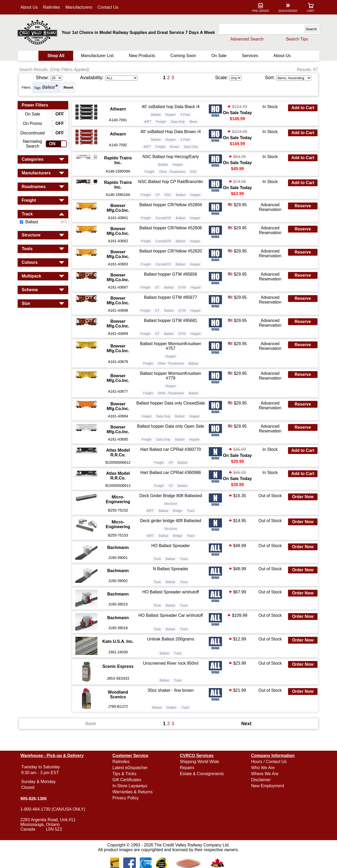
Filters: (29, 88)
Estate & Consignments (202, 774)
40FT (148, 123)
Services (248, 56)
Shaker (172, 720)
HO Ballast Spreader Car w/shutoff (171, 629)
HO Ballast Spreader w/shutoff (171, 605)
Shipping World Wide (199, 762)
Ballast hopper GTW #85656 (171, 281)
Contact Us (111, 7)
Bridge (178, 524)
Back (92, 736)
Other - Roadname (173, 176)
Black (194, 123)
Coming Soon (183, 56)
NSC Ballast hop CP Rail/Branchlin (171, 186)
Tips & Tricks (126, 774)
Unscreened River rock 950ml (171, 675)
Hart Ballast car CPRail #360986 (171, 483)
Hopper (171, 116)
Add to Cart (300, 108)
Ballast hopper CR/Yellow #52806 (171, 235)
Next (245, 736)
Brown (175, 149)
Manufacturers (82, 7)
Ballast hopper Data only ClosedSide (171, 413)
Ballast (52, 87)
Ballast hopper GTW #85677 (171, 304)
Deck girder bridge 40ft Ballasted (171, 534)
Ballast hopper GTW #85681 (171, 328)
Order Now (300, 510)
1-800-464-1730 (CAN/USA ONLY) (56, 809)
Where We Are (263, 774)
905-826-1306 (37, 799)
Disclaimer (259, 780)
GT (158, 295)
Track (191, 524)
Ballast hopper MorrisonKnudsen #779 (171, 383)
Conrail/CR (164, 225)
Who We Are (261, 768)
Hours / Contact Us (267, 762)
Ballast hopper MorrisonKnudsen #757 (171, 353)
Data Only (178, 123)
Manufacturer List (99, 56)
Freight (162, 123)
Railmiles (55, 7)
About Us (32, 7)
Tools (158, 572)
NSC (194, 176)
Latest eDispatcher (132, 768)
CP (158, 202)
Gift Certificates (128, 780)
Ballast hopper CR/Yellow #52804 (171, 212)
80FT (151, 524)
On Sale (218, 56)
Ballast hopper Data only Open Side (171, 433)
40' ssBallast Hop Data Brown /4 (171, 133)
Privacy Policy (127, 798)
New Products (143, 56)
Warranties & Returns (134, 792)
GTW (182, 295)
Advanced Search (244, 39)
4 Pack (186, 116)
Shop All (58, 56)
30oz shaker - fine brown (171, 702)
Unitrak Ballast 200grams (171, 652)
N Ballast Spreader (171, 582)
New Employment (266, 786)
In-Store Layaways (132, 786)
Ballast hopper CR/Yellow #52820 (171, 258)
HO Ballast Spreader (171, 559)
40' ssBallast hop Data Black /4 (171, 107)
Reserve (300, 213)
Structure (171, 517)
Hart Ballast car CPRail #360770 (171, 456)
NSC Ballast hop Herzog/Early (171, 159)
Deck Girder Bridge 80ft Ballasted (171, 509)
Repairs (187, 768)
